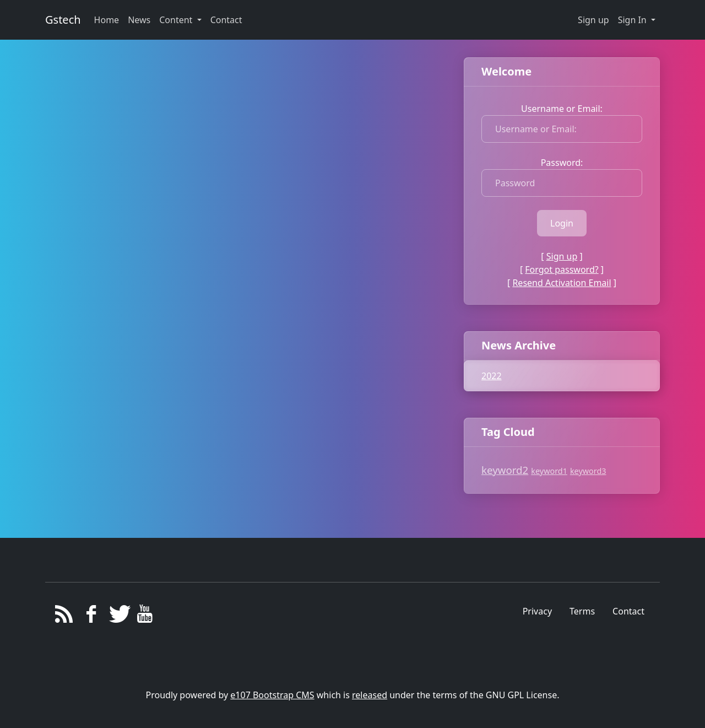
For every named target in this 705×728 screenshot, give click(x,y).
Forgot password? (562, 269)
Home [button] (107, 20)
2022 (492, 376)
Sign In (633, 20)
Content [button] (177, 20)
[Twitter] (118, 617)
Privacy (537, 611)
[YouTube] (145, 617)
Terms (582, 611)
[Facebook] (91, 617)
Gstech (63, 20)
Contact (628, 611)
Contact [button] (226, 20)
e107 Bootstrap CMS (272, 695)
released (370, 695)
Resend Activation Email (562, 283)
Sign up (593, 20)
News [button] (139, 20)
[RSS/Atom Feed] (64, 617)
